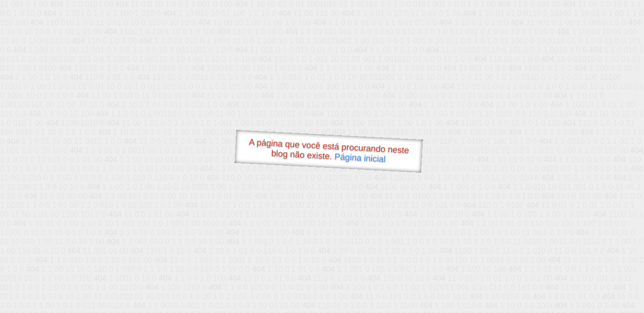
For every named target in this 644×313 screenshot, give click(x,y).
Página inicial (360, 158)
